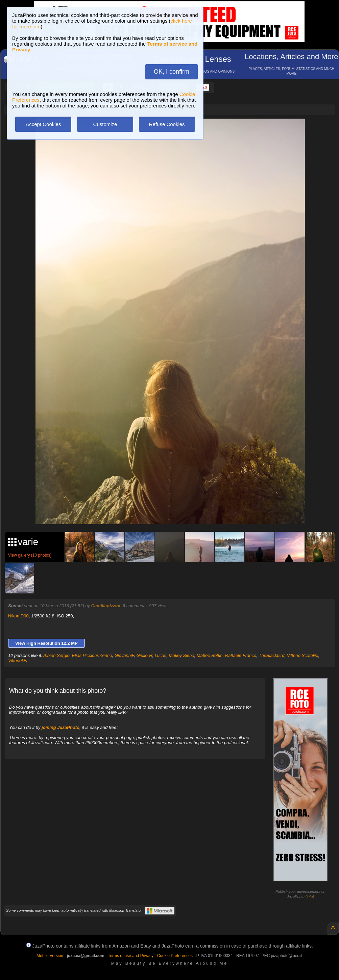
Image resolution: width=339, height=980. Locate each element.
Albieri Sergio (56, 655)
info (310, 897)
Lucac (161, 655)
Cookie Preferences (175, 956)
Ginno (106, 655)
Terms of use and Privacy (131, 956)
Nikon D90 (18, 616)
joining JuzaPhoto (60, 727)
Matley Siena (182, 655)
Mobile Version (50, 956)
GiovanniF (124, 655)
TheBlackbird (272, 655)
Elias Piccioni (85, 655)
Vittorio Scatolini (303, 655)
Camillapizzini (106, 606)
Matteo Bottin (210, 655)
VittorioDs (18, 660)
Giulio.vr (144, 655)
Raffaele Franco (241, 655)
